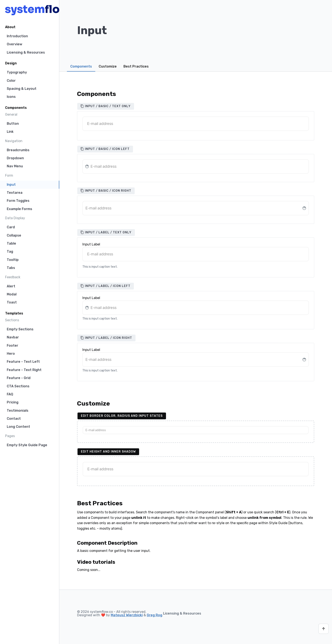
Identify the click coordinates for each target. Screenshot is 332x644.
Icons (11, 97)
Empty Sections (20, 329)
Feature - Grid (19, 378)
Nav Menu (15, 166)
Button (13, 124)
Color (11, 81)
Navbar (13, 337)
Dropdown (15, 158)
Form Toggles (18, 201)
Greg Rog (154, 615)
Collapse (14, 235)
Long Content (18, 427)
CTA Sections (18, 386)
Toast (12, 302)
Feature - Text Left (23, 362)
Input (11, 185)
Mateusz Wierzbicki (127, 615)
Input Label (91, 244)
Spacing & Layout (22, 89)
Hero (11, 354)
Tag (10, 251)
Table (11, 243)
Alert (11, 286)
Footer (12, 346)
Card (11, 227)
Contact (14, 419)
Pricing (13, 402)
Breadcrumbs (18, 150)
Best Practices (136, 66)
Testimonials (18, 411)
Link (10, 132)
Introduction (17, 36)
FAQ (10, 394)
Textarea (15, 193)
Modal (12, 294)
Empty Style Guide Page (27, 445)
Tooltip (13, 260)
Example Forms (19, 209)
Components (81, 66)
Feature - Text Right (24, 370)
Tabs (11, 268)
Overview (15, 44)
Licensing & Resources (26, 52)
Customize (108, 66)
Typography (17, 72)
